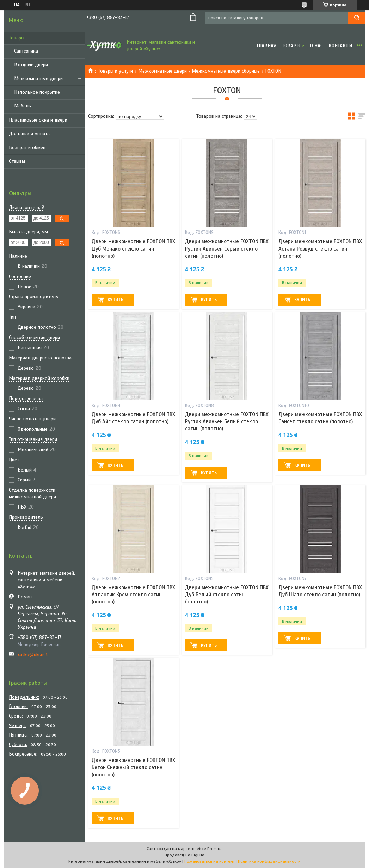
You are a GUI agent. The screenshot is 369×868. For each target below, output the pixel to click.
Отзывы (17, 161)
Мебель (23, 106)
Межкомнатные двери (38, 78)
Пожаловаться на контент (210, 861)
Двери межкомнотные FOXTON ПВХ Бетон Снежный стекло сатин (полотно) (133, 767)
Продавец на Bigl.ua (184, 855)
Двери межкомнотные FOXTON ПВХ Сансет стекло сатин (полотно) (320, 418)
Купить (115, 300)
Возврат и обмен (27, 147)
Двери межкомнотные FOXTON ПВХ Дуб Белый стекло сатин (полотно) (227, 595)
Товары (17, 38)
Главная (266, 46)
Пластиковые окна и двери (38, 120)
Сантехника (26, 51)
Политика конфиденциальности (269, 861)
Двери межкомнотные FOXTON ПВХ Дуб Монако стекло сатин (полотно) (133, 249)
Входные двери (31, 65)
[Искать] (357, 18)
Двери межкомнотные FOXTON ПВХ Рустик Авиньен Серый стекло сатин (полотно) (227, 249)
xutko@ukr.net (33, 655)
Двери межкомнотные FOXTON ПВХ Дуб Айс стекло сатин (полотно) (133, 418)
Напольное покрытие (37, 92)
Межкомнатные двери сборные (226, 71)
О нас (316, 46)
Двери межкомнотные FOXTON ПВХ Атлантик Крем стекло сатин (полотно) (133, 595)
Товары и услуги (115, 71)
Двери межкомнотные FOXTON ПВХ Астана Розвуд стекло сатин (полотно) (320, 249)
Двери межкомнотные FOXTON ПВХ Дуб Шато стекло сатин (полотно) (320, 591)
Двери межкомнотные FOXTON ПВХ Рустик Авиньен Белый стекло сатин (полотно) (227, 422)
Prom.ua (215, 849)
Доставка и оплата (29, 134)
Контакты (340, 46)
